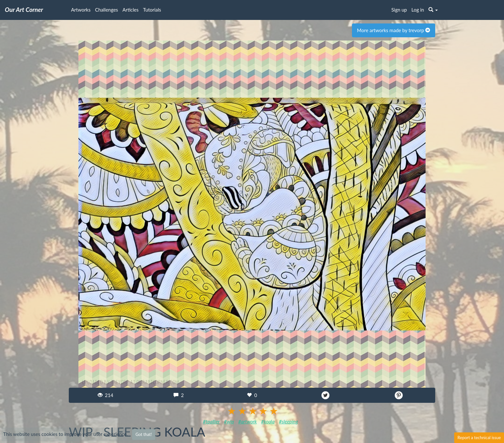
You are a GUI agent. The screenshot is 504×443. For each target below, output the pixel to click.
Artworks (81, 10)
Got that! (144, 434)
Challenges (107, 10)
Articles (130, 10)
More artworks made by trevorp (394, 30)
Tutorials (152, 10)
